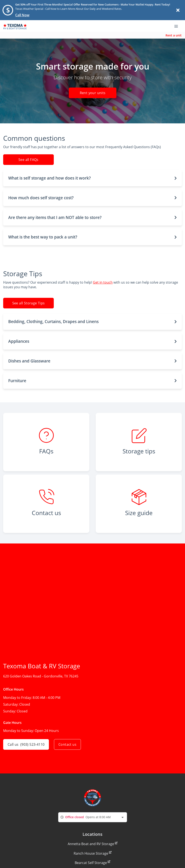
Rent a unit (174, 35)
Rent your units (92, 93)
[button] (92, 178)
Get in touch (103, 282)
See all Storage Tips (29, 303)
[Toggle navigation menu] (178, 26)
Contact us (67, 744)
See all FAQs (28, 160)
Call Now (22, 15)
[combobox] (93, 817)
